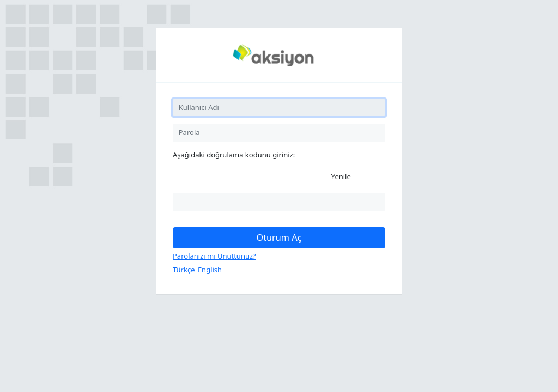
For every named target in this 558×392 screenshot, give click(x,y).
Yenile (341, 176)
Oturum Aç (279, 237)
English (210, 269)
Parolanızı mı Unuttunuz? (214, 256)
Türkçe (184, 269)
